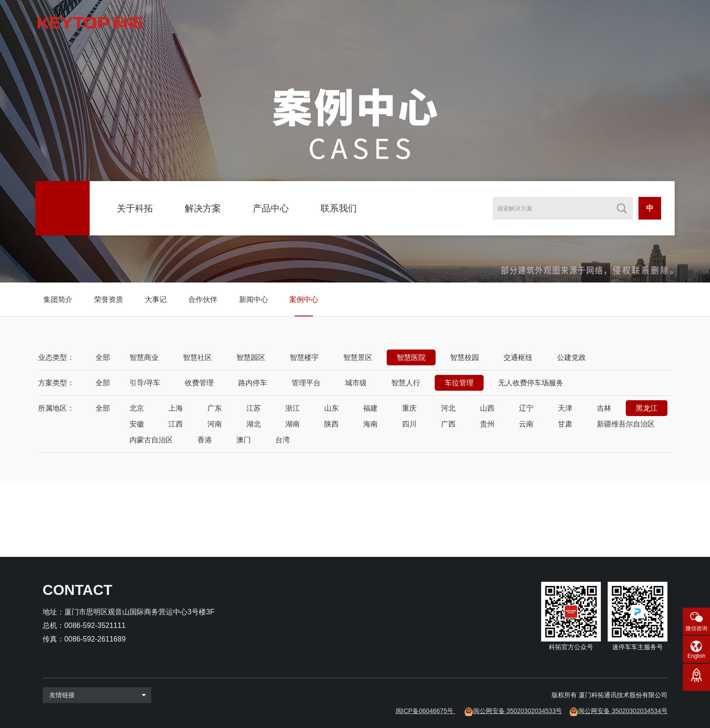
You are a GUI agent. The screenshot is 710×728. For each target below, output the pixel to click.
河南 (215, 424)
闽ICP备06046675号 (425, 711)
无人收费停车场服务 (531, 383)
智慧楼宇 (304, 357)
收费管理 (199, 383)
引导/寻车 (145, 383)
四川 (409, 424)
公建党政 (571, 357)
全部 (103, 357)
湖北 (254, 424)
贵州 (487, 424)
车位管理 (459, 383)
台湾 (283, 440)
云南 (526, 424)
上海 (176, 408)
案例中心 (304, 299)
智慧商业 (144, 357)
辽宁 (526, 408)
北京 (137, 408)
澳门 (244, 440)
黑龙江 (647, 408)
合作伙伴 (203, 299)
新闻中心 (254, 299)
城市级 (356, 383)
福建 (370, 408)
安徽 (137, 424)
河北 (448, 408)
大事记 (156, 299)
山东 (331, 408)
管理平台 (306, 383)
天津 (565, 408)
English (696, 656)
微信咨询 (696, 628)
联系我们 (339, 208)
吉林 (604, 408)
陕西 (331, 424)
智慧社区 (197, 357)
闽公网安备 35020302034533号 (518, 711)
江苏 (254, 408)
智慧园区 (251, 357)
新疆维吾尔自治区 (626, 424)
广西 (448, 424)
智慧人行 (406, 383)
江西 (176, 424)
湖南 (293, 424)
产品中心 (271, 208)
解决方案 (203, 208)
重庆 (409, 408)
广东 (215, 408)
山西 (487, 408)
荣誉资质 (109, 299)
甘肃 (565, 424)
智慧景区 (358, 357)
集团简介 (58, 299)
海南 (370, 424)
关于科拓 (135, 208)
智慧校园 (465, 357)
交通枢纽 (518, 357)
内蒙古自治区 (151, 440)
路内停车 (253, 383)
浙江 (293, 408)
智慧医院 (411, 357)
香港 (205, 440)
